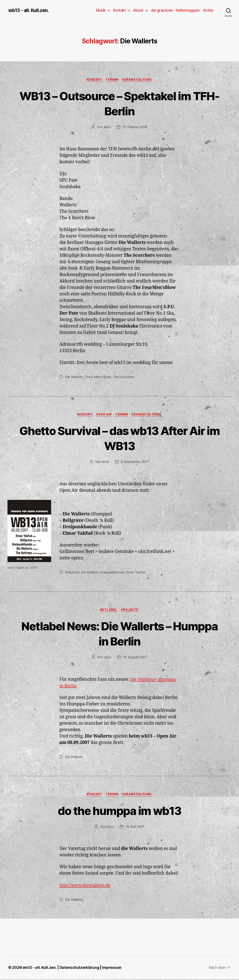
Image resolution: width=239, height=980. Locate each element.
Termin (112, 80)
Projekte (130, 611)
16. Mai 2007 (135, 828)
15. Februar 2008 (135, 127)
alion (107, 127)
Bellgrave (73, 573)
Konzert (94, 80)
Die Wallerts (74, 377)
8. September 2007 (135, 462)
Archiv (208, 10)
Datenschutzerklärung (80, 968)
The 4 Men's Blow (99, 377)
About (138, 10)
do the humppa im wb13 (119, 811)
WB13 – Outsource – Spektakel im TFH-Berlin (120, 103)
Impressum (113, 968)
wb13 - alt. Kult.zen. (30, 10)
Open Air (104, 415)
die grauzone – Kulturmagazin (175, 10)
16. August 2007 (135, 658)
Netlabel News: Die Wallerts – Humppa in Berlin (120, 634)
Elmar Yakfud (138, 573)
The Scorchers (125, 377)
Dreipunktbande (114, 573)
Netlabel (109, 611)
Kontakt (119, 10)
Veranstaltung (138, 80)
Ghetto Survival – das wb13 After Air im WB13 (120, 438)
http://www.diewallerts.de (86, 886)
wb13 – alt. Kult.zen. (40, 968)
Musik (101, 10)
